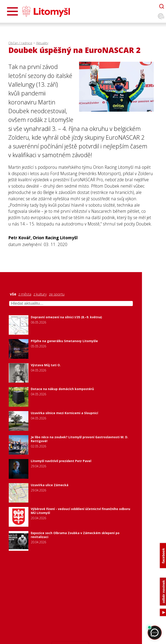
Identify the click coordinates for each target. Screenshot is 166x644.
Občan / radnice (20, 43)
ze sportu (57, 294)
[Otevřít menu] (12, 11)
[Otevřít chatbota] (162, 6)
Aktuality (42, 43)
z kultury (40, 294)
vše (13, 294)
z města (25, 294)
